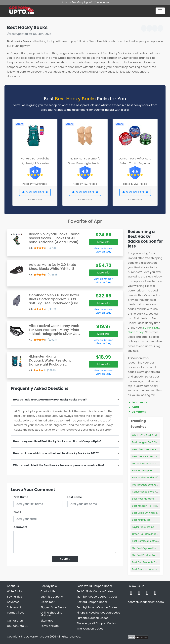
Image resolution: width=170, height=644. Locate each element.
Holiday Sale (49, 586)
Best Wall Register (142, 471)
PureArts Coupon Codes (92, 618)
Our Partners (15, 621)
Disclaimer (47, 602)
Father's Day (151, 328)
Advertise (13, 602)
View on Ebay (103, 252)
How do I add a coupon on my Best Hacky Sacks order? (50, 400)
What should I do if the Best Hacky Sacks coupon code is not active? (59, 465)
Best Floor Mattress (143, 499)
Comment (20, 527)
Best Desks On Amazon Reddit (149, 513)
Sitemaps (47, 621)
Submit (65, 559)
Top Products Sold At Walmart (149, 485)
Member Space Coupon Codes (97, 597)
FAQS (135, 407)
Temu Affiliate (50, 626)
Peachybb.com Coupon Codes (97, 607)
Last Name (75, 497)
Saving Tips (14, 597)
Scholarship (15, 607)
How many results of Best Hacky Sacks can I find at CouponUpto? (57, 441)
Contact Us (48, 591)
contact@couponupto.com (146, 602)
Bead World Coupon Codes (95, 586)
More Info (103, 242)
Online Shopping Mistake (51, 614)
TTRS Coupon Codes (90, 629)
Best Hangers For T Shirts (146, 442)
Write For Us (15, 591)
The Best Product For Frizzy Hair (150, 555)
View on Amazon (103, 248)
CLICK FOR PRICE (35, 192)
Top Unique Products (144, 464)
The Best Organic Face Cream (149, 548)
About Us (13, 586)
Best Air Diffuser (141, 520)
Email (17, 512)
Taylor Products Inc (143, 527)
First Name (21, 497)
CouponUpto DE (17, 626)
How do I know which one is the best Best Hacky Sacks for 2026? (56, 453)
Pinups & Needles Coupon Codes (98, 613)
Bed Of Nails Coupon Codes (95, 591)
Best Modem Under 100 (145, 478)
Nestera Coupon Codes (92, 602)
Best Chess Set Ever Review (148, 449)
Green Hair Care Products (147, 534)
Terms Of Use (16, 613)
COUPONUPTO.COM (36, 637)
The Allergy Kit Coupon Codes (96, 623)
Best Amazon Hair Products (148, 506)
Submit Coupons (52, 597)
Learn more (140, 402)
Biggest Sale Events (53, 607)
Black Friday (136, 332)
